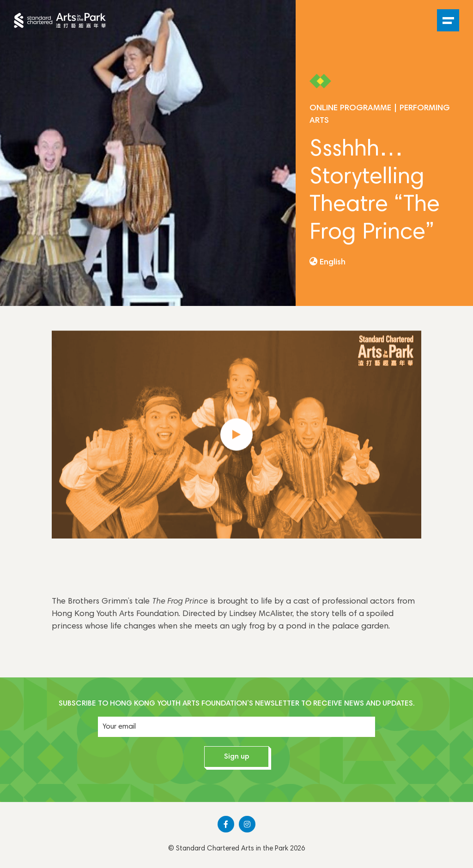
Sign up (237, 757)
